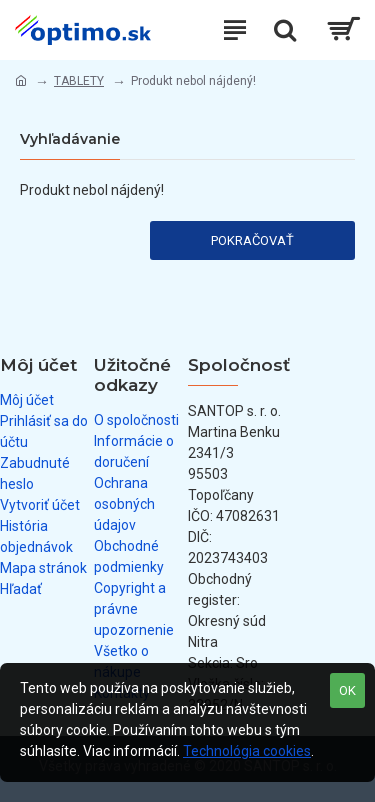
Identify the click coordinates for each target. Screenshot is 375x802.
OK (347, 690)
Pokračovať (252, 240)
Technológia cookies (247, 751)
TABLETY (79, 81)
